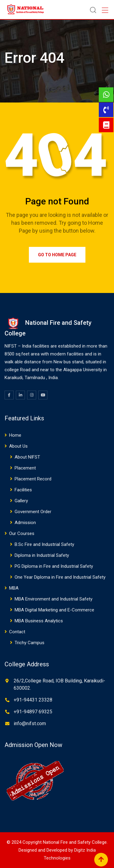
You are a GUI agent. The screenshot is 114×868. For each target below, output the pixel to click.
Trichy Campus (29, 643)
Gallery (21, 501)
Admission (25, 523)
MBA (14, 588)
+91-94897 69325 (33, 712)
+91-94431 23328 (33, 700)
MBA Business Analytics (39, 621)
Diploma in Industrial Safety (42, 555)
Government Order (33, 512)
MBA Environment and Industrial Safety (54, 599)
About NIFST (27, 457)
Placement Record (33, 479)
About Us (18, 446)
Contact (17, 632)
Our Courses (22, 533)
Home (15, 435)
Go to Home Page (57, 255)
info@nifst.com (30, 723)
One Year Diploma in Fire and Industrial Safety (60, 577)
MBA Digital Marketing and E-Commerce (54, 610)
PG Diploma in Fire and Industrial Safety (54, 566)
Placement (25, 468)
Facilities (23, 490)
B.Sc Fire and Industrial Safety (44, 544)
